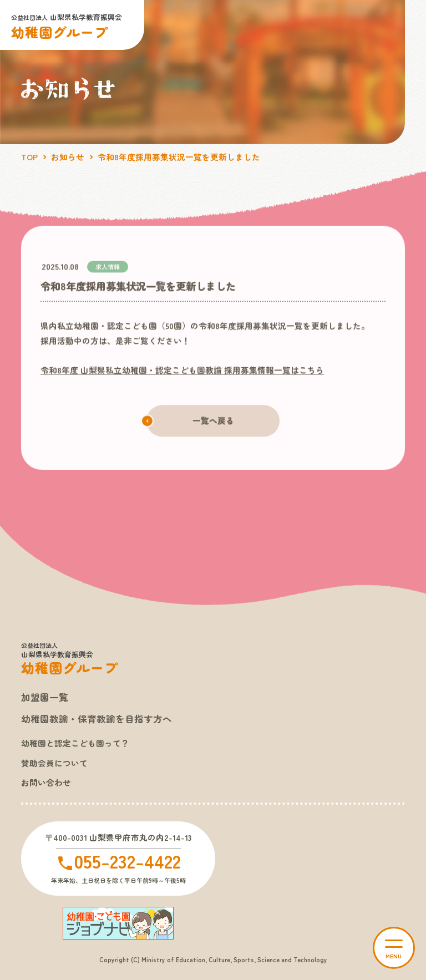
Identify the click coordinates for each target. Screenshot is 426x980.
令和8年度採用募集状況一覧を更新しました (179, 157)
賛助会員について (54, 763)
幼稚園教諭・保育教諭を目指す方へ (97, 719)
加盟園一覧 (45, 697)
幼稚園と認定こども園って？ (75, 743)
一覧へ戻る (213, 421)
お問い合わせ (46, 782)
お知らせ (68, 157)
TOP (29, 157)
